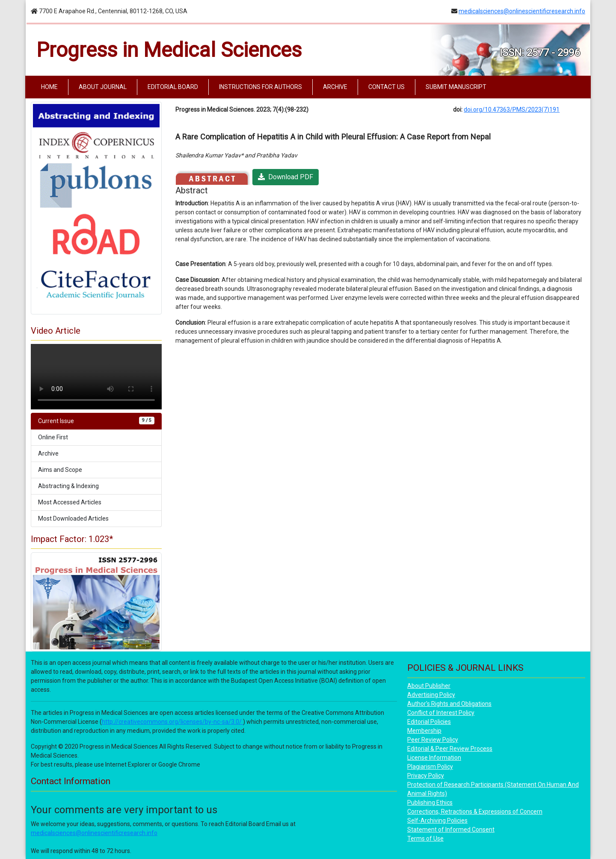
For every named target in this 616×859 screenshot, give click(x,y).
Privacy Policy (426, 776)
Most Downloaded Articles (73, 518)
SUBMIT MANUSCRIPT (456, 87)
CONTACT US (386, 87)
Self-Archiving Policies (437, 820)
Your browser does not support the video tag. (96, 377)
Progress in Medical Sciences (169, 50)
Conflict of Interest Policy (441, 713)
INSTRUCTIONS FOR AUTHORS (261, 87)
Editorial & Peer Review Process (450, 749)
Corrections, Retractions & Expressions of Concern (475, 812)
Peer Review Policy (433, 740)
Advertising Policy (431, 695)
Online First (53, 437)
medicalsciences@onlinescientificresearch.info (522, 11)
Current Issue (96, 421)
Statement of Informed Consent (451, 829)
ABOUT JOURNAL (103, 87)
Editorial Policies (429, 722)
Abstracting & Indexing (68, 486)
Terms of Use (425, 838)
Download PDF (286, 177)
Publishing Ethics (430, 803)
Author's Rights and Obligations (449, 704)
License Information (434, 758)
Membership (424, 731)
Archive (48, 453)
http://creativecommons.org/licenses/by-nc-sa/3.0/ (172, 722)
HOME (51, 86)
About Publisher (429, 686)
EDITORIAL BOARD (173, 87)
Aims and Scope (60, 470)
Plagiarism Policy (430, 767)
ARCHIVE (335, 87)
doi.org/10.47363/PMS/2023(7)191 (512, 110)
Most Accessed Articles (70, 502)
